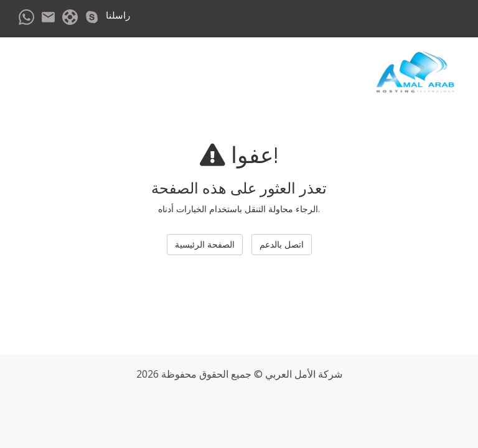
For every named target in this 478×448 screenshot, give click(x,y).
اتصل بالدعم (282, 244)
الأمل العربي (290, 374)
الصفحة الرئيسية (205, 244)
